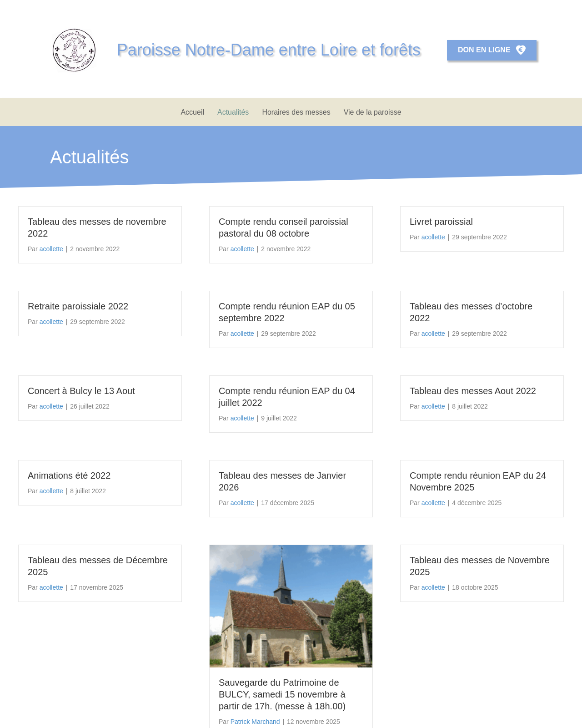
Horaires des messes (296, 112)
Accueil (192, 112)
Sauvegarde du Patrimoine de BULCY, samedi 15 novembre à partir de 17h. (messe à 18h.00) (282, 694)
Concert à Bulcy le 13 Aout (81, 391)
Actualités (233, 112)
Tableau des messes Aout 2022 (473, 391)
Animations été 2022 (69, 475)
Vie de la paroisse (373, 112)
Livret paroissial (441, 222)
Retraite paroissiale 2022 (78, 306)
